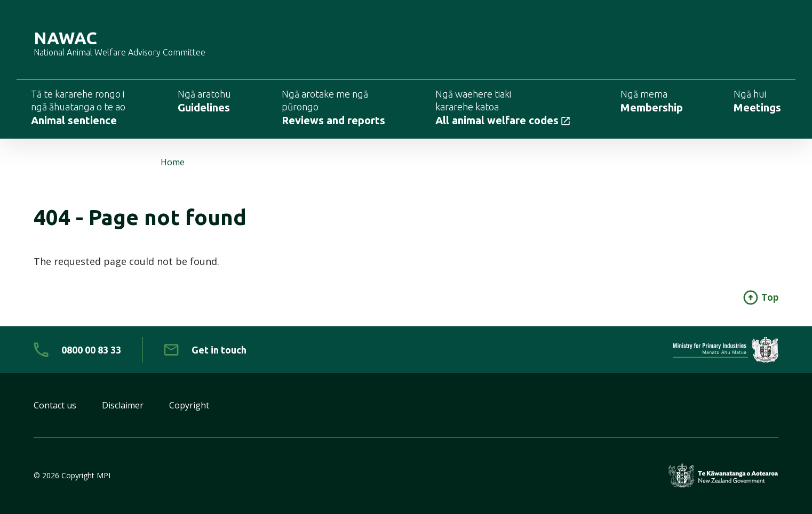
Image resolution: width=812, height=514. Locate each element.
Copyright (189, 405)
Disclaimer (123, 405)
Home (173, 162)
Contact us (55, 405)
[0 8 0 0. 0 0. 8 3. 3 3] (77, 350)
